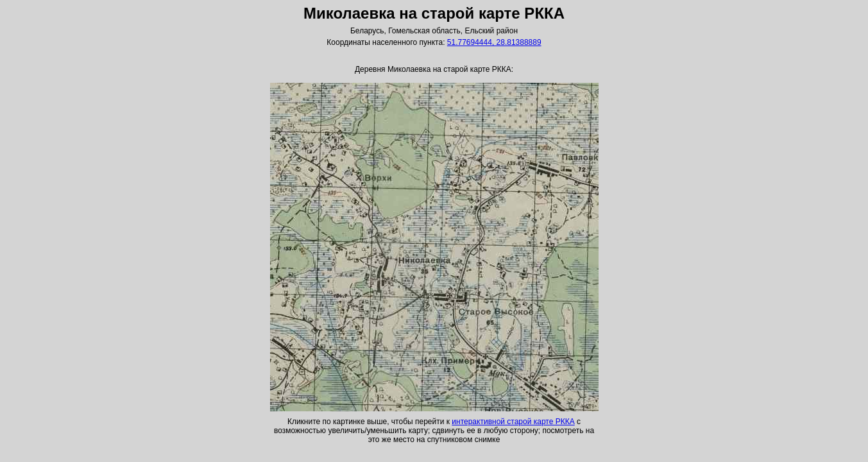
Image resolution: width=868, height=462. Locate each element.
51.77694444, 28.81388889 (494, 42)
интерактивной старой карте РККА (513, 422)
